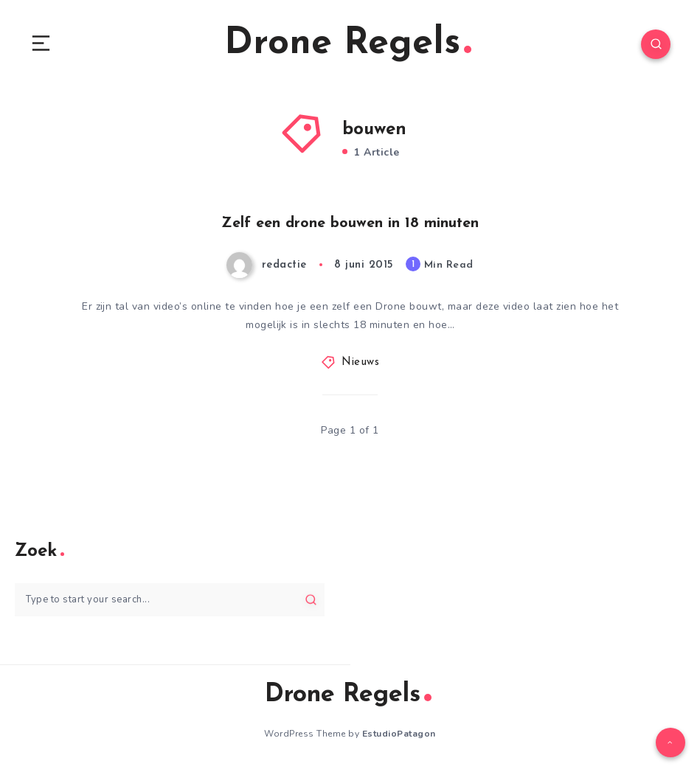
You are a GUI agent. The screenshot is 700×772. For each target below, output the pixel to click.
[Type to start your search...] (170, 600)
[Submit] (311, 599)
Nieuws (360, 362)
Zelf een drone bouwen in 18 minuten (350, 223)
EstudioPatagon (399, 734)
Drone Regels (348, 44)
